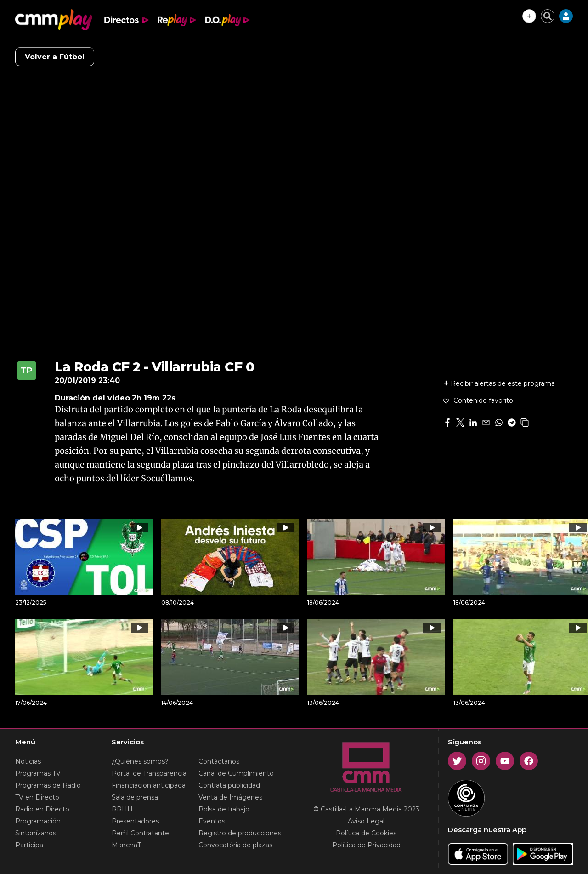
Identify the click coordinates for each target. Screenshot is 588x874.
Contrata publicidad (229, 785)
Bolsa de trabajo (224, 809)
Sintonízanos (36, 833)
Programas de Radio (48, 785)
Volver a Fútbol (55, 57)
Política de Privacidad (366, 845)
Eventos (212, 821)
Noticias (28, 761)
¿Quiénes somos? (140, 761)
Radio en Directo (42, 809)
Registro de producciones (240, 833)
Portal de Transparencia (149, 773)
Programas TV (38, 773)
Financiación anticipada (149, 785)
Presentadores (135, 821)
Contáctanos (219, 761)
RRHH (122, 809)
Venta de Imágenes (230, 797)
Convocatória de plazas (235, 845)
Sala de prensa (135, 797)
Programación (38, 821)
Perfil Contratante (140, 833)
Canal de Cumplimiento (236, 773)
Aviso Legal (366, 821)
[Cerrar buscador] (548, 16)
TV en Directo (37, 797)
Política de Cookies (366, 833)
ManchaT (126, 845)
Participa (29, 845)
